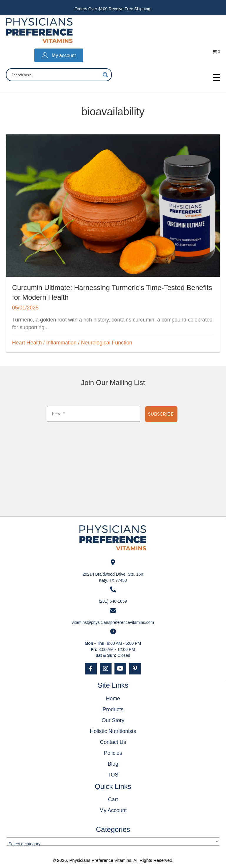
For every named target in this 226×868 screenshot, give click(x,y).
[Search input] (55, 75)
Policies (113, 753)
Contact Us (113, 742)
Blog (113, 764)
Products (113, 709)
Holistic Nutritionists (113, 731)
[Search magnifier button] (105, 75)
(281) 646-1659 (113, 601)
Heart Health (27, 343)
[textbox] (113, 844)
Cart (113, 799)
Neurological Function (107, 343)
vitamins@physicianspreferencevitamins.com (113, 622)
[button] (91, 669)
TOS (113, 775)
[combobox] (113, 842)
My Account (113, 810)
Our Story (113, 720)
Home (113, 699)
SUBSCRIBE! (161, 414)
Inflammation (61, 343)
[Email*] (94, 414)
